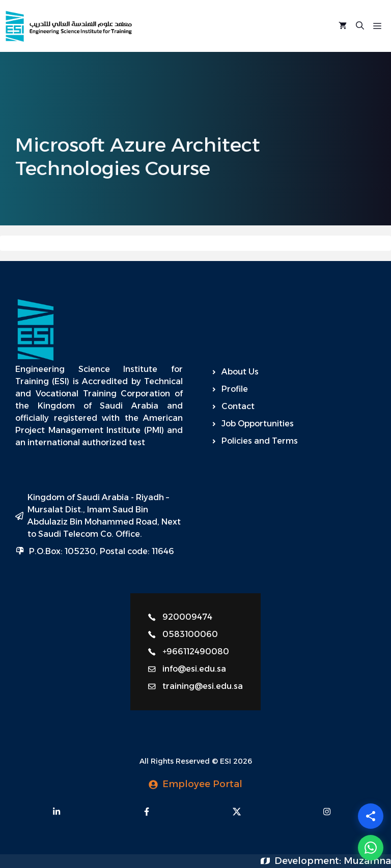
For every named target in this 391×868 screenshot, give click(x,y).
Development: (309, 861)
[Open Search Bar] (360, 26)
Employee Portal (202, 784)
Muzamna (367, 861)
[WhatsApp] (371, 848)
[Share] (371, 816)
